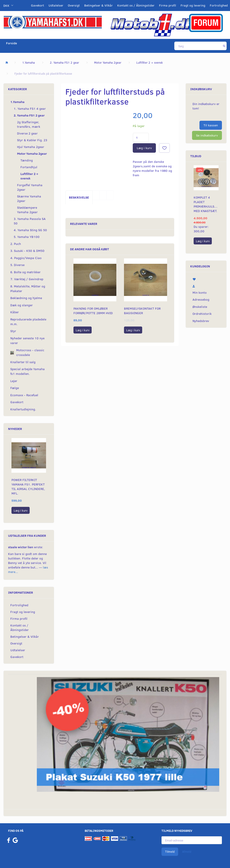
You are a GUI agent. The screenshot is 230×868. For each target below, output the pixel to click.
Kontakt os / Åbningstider (136, 5)
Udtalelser (56, 5)
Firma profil (168, 5)
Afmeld (187, 852)
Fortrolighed (219, 5)
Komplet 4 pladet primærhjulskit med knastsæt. (206, 204)
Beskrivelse (79, 197)
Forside (12, 43)
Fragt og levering (193, 5)
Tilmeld (170, 852)
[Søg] (224, 46)
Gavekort (38, 5)
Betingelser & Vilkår (98, 5)
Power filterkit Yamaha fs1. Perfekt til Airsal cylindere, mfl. (28, 487)
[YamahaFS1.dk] (53, 22)
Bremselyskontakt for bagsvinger (142, 311)
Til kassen (211, 125)
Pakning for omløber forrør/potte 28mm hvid (93, 311)
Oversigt (74, 5)
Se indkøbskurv (207, 135)
